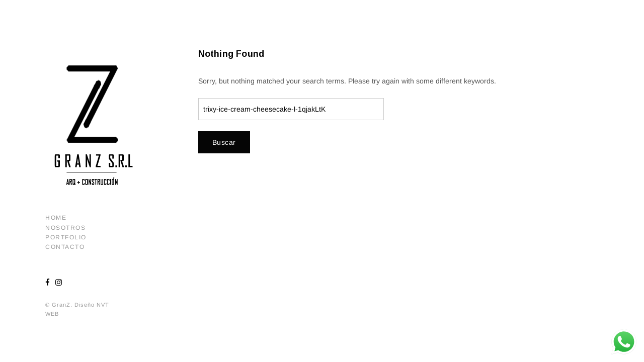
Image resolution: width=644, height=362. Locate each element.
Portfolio (66, 237)
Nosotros (65, 228)
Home (56, 218)
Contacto (65, 247)
